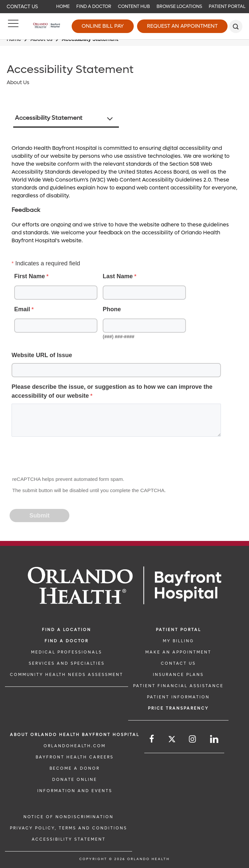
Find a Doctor (94, 6)
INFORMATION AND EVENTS (75, 791)
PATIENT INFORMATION (178, 697)
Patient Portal (227, 6)
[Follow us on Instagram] (193, 739)
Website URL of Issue (42, 355)
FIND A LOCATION (67, 630)
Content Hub (134, 6)
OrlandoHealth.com (75, 746)
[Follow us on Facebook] (152, 739)
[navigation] (124, 7)
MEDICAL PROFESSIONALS (67, 652)
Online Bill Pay (103, 26)
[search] (236, 26)
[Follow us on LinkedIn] (215, 739)
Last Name (118, 276)
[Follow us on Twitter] (172, 740)
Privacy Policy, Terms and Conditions (69, 828)
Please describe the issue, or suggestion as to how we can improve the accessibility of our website (112, 391)
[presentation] (60, 458)
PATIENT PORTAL (178, 630)
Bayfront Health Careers (75, 757)
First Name (30, 276)
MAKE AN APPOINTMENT (178, 652)
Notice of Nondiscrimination (69, 817)
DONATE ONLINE (75, 780)
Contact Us (22, 7)
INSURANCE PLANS (178, 675)
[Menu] (13, 26)
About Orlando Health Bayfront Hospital (75, 735)
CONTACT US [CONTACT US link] (178, 663)
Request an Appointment (182, 26)
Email (22, 309)
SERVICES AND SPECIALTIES (67, 663)
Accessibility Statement (49, 118)
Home (63, 6)
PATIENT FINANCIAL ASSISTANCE (178, 686)
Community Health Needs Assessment (67, 675)
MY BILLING (178, 641)
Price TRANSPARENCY (178, 708)
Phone (112, 309)
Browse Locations (179, 6)
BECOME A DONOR (75, 768)
